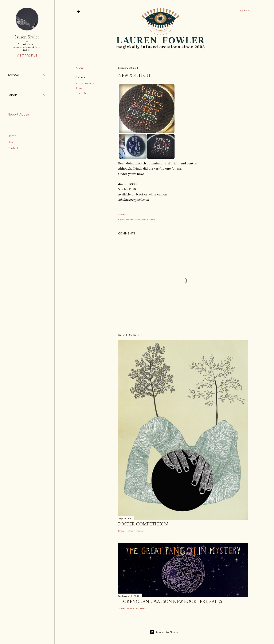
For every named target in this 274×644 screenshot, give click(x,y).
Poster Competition (143, 524)
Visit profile (27, 56)
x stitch (81, 93)
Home (12, 136)
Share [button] (80, 68)
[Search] (246, 11)
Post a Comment (137, 608)
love (79, 88)
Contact (13, 148)
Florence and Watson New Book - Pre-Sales (170, 601)
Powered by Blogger (164, 632)
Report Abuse (18, 114)
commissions (85, 83)
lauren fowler (27, 37)
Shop (11, 142)
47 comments (135, 531)
